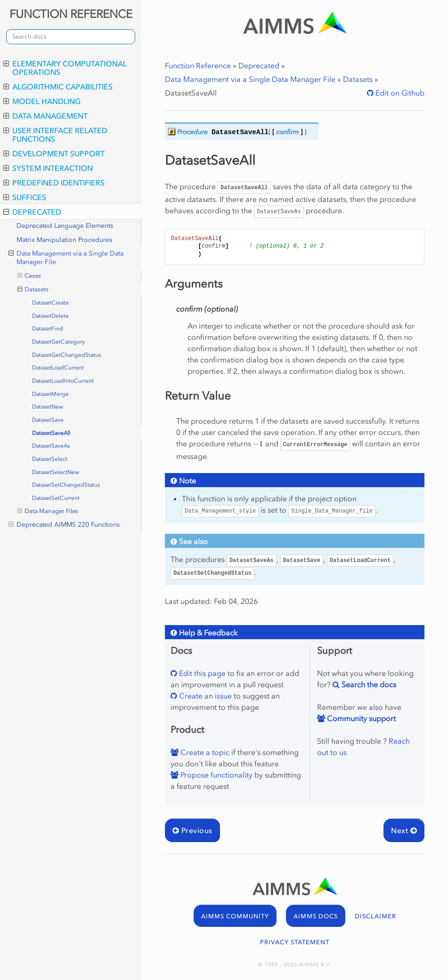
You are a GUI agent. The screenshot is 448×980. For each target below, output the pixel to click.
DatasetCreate (50, 303)
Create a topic (204, 752)
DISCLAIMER (375, 916)
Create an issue (204, 696)
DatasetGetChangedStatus (66, 355)
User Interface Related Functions (55, 135)
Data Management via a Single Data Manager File (66, 258)
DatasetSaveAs (51, 446)
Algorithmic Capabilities (58, 87)
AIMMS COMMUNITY (235, 916)
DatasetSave (48, 420)
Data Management (45, 116)
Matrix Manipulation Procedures (64, 240)
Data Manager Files (48, 511)
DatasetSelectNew (56, 472)
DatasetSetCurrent (56, 498)
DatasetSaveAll (51, 433)
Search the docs (368, 684)
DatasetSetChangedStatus (66, 485)
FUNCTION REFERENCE (71, 14)
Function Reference (198, 65)
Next (404, 830)
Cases (29, 276)
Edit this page (201, 673)
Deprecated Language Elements (65, 226)
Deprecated (32, 212)
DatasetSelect (50, 459)
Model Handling (42, 101)
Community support (360, 718)
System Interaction (48, 168)
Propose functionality (216, 775)
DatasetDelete (50, 316)
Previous (192, 830)
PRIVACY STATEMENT (295, 942)
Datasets (33, 289)
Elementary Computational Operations (65, 68)
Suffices (25, 197)
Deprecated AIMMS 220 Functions (64, 525)
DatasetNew (48, 407)
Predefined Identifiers (54, 183)
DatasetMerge (50, 394)
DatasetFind (48, 329)
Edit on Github (399, 93)
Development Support (54, 153)
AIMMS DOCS (316, 916)
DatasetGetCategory (58, 342)
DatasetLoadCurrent (58, 368)
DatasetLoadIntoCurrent (63, 381)
